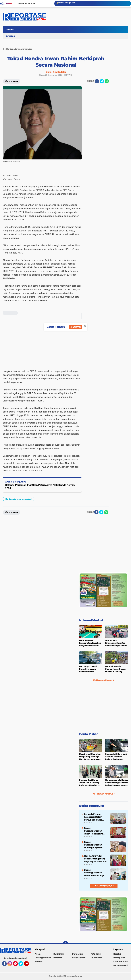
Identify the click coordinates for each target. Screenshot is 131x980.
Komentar (12, 81)
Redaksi (117, 954)
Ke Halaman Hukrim (104, 680)
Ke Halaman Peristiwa (104, 794)
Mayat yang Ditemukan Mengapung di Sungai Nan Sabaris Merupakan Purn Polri (90, 757)
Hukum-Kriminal (91, 621)
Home (9, 4)
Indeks (10, 30)
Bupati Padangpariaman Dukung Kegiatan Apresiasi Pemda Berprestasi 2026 (93, 845)
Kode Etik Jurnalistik (122, 962)
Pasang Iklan (119, 958)
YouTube (29, 965)
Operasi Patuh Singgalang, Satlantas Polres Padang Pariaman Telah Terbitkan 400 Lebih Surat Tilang (117, 643)
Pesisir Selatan (79, 958)
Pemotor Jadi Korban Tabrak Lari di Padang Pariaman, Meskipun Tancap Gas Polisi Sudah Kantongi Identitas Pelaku (90, 783)
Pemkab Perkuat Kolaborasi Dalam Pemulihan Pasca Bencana (93, 817)
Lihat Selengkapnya (104, 886)
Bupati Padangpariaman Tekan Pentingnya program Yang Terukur (96, 831)
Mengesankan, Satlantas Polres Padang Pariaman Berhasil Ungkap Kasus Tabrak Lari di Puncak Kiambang (117, 783)
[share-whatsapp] (107, 81)
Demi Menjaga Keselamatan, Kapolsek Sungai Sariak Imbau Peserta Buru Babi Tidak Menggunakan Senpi (90, 643)
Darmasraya (78, 954)
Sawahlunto (96, 958)
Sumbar (39, 962)
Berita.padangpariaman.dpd (18, 499)
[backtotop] (65, 944)
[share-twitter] (102, 81)
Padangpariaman (43, 958)
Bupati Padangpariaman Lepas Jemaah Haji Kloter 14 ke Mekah (94, 873)
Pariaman (58, 958)
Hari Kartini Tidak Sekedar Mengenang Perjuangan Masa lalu (95, 859)
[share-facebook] (97, 81)
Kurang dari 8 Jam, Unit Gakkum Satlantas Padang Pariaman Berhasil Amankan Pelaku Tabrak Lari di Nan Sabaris (116, 757)
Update (76, 327)
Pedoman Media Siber (122, 965)
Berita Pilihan (89, 734)
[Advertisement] (97, 132)
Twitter (22, 965)
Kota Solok (96, 954)
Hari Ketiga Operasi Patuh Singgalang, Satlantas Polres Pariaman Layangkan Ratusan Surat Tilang (89, 669)
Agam (38, 954)
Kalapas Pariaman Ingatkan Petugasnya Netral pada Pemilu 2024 (40, 487)
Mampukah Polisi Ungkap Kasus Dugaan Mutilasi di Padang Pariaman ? (116, 669)
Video (12, 36)
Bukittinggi (59, 954)
